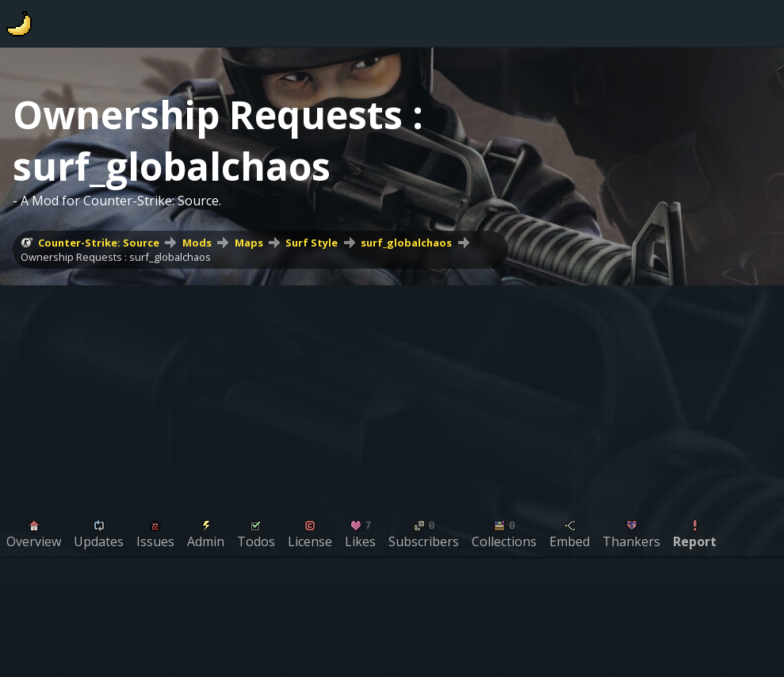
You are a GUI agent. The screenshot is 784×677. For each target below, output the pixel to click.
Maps (249, 243)
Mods (197, 243)
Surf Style (312, 243)
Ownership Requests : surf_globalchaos (116, 257)
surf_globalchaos (406, 243)
